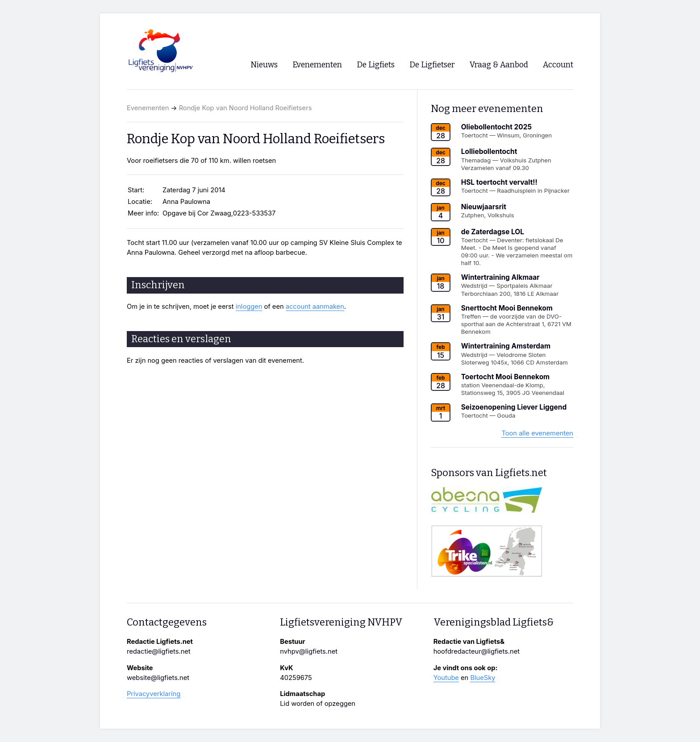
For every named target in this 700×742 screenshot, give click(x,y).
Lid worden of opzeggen (318, 704)
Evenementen (148, 108)
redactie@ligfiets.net (159, 651)
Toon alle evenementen (537, 433)
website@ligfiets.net (158, 678)
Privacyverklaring (154, 694)
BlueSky (483, 678)
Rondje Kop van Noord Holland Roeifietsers (246, 108)
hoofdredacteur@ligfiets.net (477, 651)
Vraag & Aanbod (499, 65)
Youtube (446, 678)
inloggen (249, 307)
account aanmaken (315, 307)
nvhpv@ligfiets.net (309, 651)
